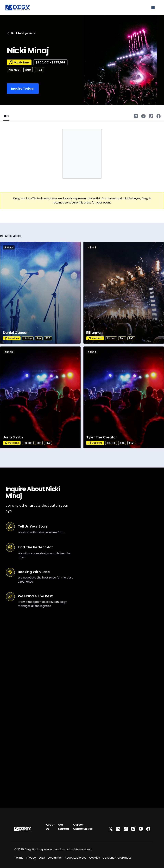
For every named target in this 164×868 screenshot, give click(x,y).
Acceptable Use (76, 858)
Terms (19, 858)
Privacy (31, 858)
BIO (6, 116)
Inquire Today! (23, 88)
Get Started (63, 827)
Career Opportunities (83, 827)
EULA (42, 858)
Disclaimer (55, 858)
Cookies (94, 858)
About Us (50, 827)
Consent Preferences (117, 858)
